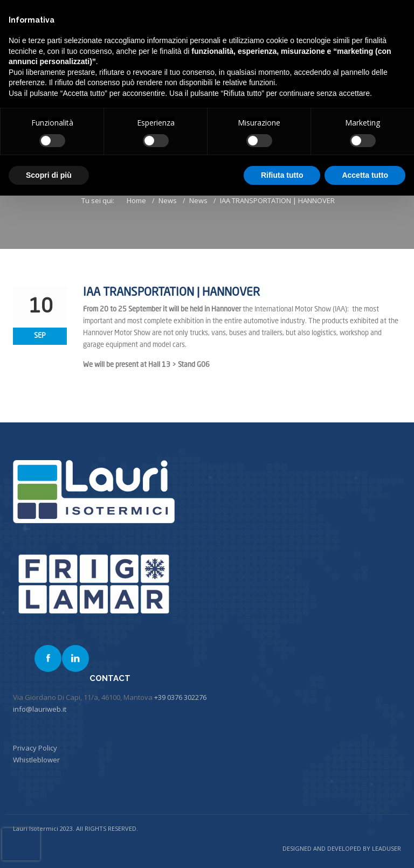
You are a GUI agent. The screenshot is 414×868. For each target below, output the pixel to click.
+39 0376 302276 (180, 697)
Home (136, 200)
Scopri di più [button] (49, 175)
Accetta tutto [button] (365, 175)
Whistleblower (36, 760)
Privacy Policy (35, 748)
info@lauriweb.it (40, 709)
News (168, 200)
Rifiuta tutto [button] (282, 175)
